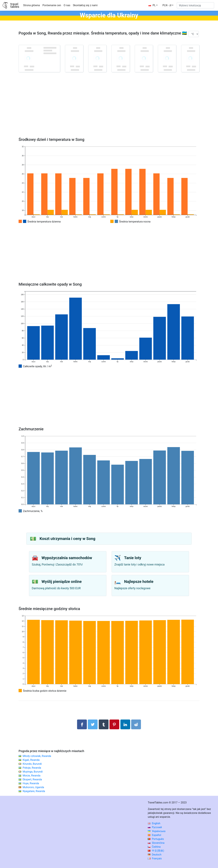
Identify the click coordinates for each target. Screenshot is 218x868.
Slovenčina (156, 843)
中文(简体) (156, 851)
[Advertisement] (109, 109)
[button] (168, 5)
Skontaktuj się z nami (85, 5)
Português (156, 839)
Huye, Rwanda (31, 783)
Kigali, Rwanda (31, 760)
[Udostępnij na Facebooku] (82, 724)
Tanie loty (133, 558)
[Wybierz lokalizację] (195, 5)
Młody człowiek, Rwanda (37, 756)
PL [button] (152, 5)
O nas (67, 5)
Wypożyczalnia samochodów (67, 558)
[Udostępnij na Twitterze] (93, 724)
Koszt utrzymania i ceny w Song (67, 539)
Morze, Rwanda (32, 776)
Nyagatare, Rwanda (34, 791)
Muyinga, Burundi (33, 772)
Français (155, 858)
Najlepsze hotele (139, 582)
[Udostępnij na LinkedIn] (125, 724)
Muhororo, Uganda (33, 787)
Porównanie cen (52, 5)
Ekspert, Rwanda (32, 779)
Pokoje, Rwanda (32, 768)
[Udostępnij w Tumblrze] (104, 724)
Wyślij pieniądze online (62, 582)
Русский (155, 827)
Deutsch (155, 855)
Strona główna (32, 5)
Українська (157, 831)
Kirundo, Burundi (32, 764)
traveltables (15, 5)
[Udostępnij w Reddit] (136, 724)
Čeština (154, 847)
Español (154, 835)
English (154, 823)
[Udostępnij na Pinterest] (114, 724)
